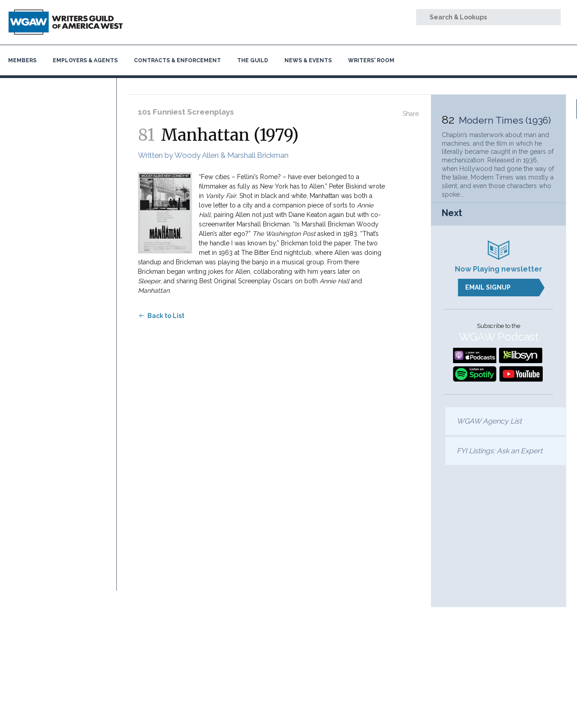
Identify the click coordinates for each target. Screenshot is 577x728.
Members (22, 60)
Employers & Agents (85, 60)
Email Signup (488, 287)
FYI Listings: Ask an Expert (499, 451)
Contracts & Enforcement (177, 60)
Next (452, 213)
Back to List (166, 316)
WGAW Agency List (489, 421)
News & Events (308, 60)
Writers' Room (371, 60)
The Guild (253, 60)
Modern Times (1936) (505, 120)
